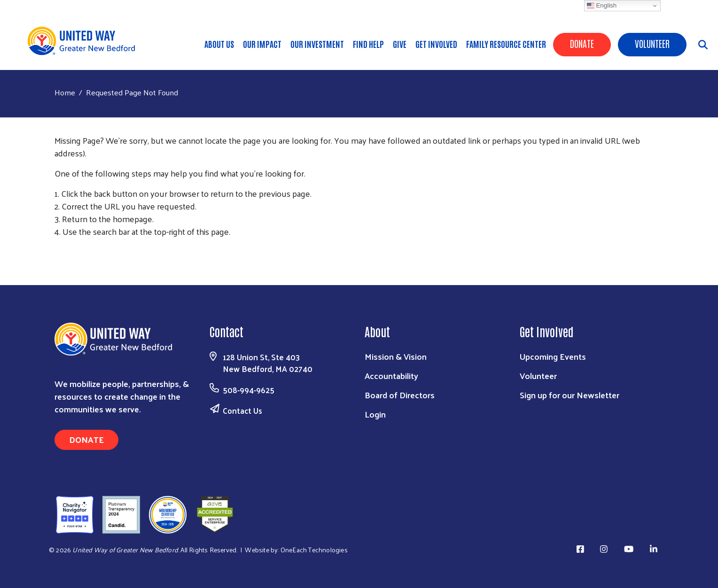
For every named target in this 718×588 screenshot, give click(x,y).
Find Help (368, 44)
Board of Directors (400, 395)
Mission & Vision (396, 356)
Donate (582, 43)
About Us (219, 44)
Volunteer (652, 43)
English (602, 6)
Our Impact (262, 44)
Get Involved (436, 44)
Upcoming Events (553, 356)
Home (65, 92)
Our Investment (317, 44)
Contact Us (242, 410)
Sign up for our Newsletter (570, 395)
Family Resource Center (506, 44)
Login (375, 414)
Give (400, 44)
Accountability (391, 375)
